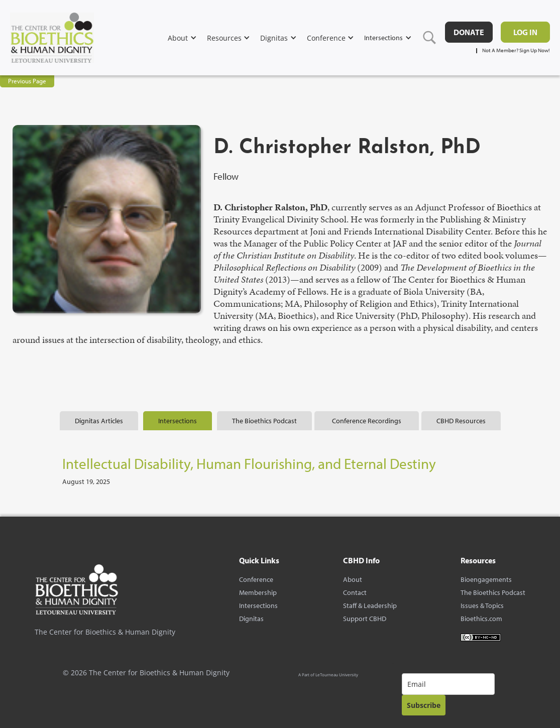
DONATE (469, 32)
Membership (258, 592)
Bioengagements (486, 579)
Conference (256, 579)
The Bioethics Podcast (493, 592)
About (353, 579)
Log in (525, 32)
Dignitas (251, 619)
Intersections (258, 605)
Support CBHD (365, 619)
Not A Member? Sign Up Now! (516, 50)
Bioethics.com (481, 619)
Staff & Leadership (370, 605)
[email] (448, 684)
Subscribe (424, 705)
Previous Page (27, 81)
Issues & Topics (482, 605)
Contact (355, 592)
